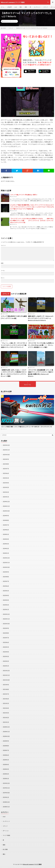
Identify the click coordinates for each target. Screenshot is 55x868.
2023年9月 (6, 572)
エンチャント (37, 7)
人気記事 (9, 7)
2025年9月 (6, 459)
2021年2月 (6, 718)
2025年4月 (6, 483)
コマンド (46, 7)
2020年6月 (6, 755)
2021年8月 (6, 689)
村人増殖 (5, 849)
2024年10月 (6, 511)
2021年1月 (6, 722)
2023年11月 (6, 563)
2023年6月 (6, 586)
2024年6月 (6, 530)
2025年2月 (6, 492)
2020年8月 (6, 746)
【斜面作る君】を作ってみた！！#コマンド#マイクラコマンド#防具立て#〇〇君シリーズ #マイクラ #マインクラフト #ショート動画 (14, 373)
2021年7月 (6, 694)
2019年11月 (6, 788)
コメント (3, 245)
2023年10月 (6, 567)
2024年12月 (6, 502)
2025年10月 (6, 455)
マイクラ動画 (6, 835)
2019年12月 (6, 783)
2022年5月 (6, 647)
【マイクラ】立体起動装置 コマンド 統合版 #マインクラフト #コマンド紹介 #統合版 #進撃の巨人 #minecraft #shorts (41, 373)
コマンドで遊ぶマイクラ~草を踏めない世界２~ (24, 195)
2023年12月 (6, 558)
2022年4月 (6, 652)
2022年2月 (6, 661)
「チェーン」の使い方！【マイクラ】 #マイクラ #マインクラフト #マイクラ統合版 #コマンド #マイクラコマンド (14, 345)
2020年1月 (6, 779)
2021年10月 (6, 680)
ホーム (3, 7)
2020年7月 (6, 750)
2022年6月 (6, 642)
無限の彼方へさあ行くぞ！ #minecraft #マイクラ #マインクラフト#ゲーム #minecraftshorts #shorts (41, 318)
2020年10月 (6, 736)
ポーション (6, 831)
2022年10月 (6, 624)
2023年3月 (6, 600)
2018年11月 (6, 807)
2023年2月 (6, 605)
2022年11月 (6, 619)
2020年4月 (6, 765)
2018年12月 (6, 802)
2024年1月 (6, 553)
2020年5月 (6, 760)
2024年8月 (6, 520)
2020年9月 (6, 741)
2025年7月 (6, 469)
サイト (3, 278)
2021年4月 (6, 708)
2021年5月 (6, 703)
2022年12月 (6, 614)
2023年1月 (6, 610)
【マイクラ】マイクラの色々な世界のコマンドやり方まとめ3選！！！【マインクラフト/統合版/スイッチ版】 (41, 345)
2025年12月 (6, 445)
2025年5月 (6, 478)
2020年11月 (6, 732)
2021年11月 (6, 675)
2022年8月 (6, 633)
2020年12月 (6, 727)
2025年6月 (6, 473)
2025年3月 (6, 487)
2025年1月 (6, 497)
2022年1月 (6, 666)
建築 (26, 7)
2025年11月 (6, 450)
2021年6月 (6, 699)
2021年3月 (6, 713)
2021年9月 (6, 685)
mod (16, 7)
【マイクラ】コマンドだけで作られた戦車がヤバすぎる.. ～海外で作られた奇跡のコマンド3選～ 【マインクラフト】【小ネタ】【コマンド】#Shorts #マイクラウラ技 (32, 221)
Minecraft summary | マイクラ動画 (32, 864)
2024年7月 (6, 525)
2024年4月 (6, 539)
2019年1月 (6, 797)
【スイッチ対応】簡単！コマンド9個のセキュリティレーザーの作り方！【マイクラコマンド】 (27, 427)
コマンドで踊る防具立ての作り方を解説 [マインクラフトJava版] (14, 317)
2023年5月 (6, 591)
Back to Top (27, 385)
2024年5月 (6, 534)
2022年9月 (6, 628)
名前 (2, 263)
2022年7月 (6, 638)
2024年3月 (6, 544)
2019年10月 (6, 793)
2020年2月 (6, 774)
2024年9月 (6, 516)
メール (3, 271)
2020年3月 (6, 769)
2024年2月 (6, 549)
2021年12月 (6, 671)
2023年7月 (6, 581)
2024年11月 (6, 506)
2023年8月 (6, 577)
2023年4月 (6, 595)
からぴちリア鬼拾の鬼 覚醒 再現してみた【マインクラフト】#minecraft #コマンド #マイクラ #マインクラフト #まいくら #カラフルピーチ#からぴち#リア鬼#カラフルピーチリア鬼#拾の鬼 (32, 207)
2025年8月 (6, 464)
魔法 (21, 7)
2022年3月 (6, 656)
